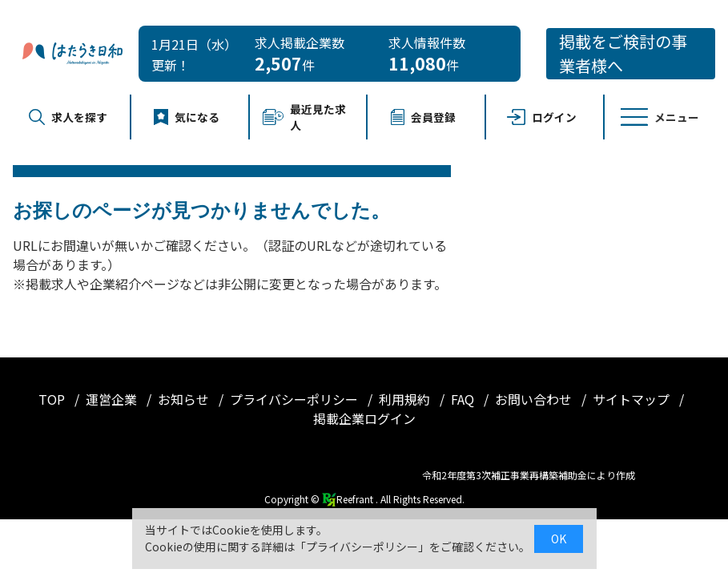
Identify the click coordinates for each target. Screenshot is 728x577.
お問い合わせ (535, 399)
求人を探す (68, 117)
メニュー (660, 117)
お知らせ (185, 399)
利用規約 (406, 399)
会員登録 (423, 117)
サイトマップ (633, 399)
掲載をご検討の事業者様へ (623, 53)
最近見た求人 (304, 117)
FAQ (464, 399)
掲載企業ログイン (364, 418)
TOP (53, 399)
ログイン (542, 117)
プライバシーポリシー (296, 399)
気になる (187, 117)
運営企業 (113, 399)
